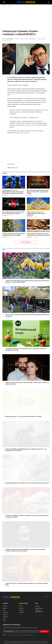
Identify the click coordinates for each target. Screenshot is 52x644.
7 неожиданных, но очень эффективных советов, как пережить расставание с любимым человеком (13, 192)
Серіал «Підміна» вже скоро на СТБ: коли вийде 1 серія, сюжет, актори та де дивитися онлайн (27, 383)
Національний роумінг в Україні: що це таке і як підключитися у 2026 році (27, 483)
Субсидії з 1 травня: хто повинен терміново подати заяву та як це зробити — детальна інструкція (28, 516)
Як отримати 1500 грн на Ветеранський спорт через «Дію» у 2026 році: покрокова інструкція (26, 349)
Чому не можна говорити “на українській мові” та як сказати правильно (36, 213)
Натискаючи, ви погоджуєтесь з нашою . (18, 635)
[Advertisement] (26, 18)
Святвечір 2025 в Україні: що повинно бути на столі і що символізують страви (38, 234)
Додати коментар (26, 242)
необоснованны (24, 133)
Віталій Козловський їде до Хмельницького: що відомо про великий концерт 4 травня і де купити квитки (25, 550)
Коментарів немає (41, 39)
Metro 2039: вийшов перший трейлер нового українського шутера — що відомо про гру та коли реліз (26, 450)
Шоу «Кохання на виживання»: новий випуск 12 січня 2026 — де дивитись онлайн (38, 192)
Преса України (14, 643)
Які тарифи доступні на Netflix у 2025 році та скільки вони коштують (13, 213)
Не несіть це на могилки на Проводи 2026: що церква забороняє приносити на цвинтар (27, 315)
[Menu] (4, 2)
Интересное (33, 39)
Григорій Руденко (9, 39)
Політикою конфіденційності (28, 635)
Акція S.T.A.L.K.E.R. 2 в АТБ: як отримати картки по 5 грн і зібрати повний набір (26, 584)
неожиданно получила (30, 125)
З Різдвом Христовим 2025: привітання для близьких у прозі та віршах (14, 234)
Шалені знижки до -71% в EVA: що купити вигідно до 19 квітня (24, 416)
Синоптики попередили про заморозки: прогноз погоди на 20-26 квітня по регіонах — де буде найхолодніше (27, 281)
